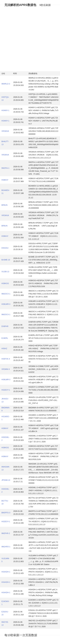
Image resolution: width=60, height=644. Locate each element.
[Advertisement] (30, 39)
